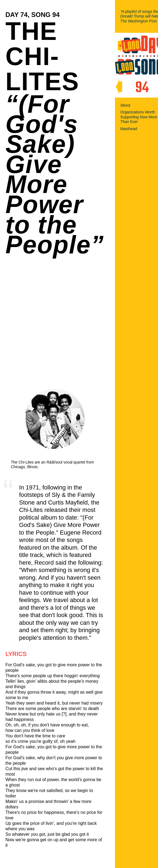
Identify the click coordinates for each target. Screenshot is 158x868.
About (125, 105)
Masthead (129, 129)
